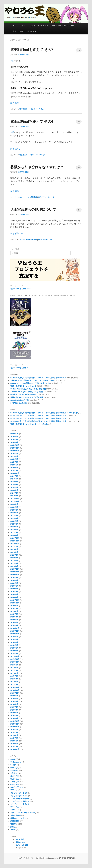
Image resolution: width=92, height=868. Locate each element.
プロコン (14, 810)
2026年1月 (15, 442)
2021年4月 (15, 558)
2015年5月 (15, 735)
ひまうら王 (15, 776)
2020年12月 (15, 569)
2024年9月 (15, 476)
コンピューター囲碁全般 (20, 799)
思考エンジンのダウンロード (63, 26)
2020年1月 (15, 597)
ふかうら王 (15, 782)
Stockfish (14, 770)
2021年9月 (15, 546)
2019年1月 (15, 625)
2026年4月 (15, 437)
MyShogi (14, 768)
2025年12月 (15, 445)
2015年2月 (15, 744)
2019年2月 (15, 623)
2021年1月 (15, 566)
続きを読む (17, 103)
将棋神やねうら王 (17, 818)
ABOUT (23, 26)
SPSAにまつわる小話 (19, 403)
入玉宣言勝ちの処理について (33, 209)
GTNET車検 (71, 858)
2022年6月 (15, 524)
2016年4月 (15, 710)
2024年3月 (15, 490)
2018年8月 (15, 639)
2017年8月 (15, 668)
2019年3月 (15, 620)
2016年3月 (15, 713)
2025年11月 (15, 448)
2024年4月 (15, 487)
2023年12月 (15, 499)
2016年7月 (15, 701)
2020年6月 (15, 583)
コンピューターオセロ (19, 793)
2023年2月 (15, 516)
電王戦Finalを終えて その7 (32, 50)
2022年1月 (15, 535)
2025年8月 (15, 456)
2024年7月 (15, 479)
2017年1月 (15, 684)
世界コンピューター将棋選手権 (23, 813)
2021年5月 (15, 555)
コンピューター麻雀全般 (20, 804)
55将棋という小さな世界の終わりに (24, 394)
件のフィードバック (37, 109)
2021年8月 (15, 549)
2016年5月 (15, 707)
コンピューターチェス (19, 796)
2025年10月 (15, 451)
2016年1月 (15, 718)
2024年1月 (15, 496)
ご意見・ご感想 (17, 31)
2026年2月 (15, 440)
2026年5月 (15, 434)
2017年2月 (15, 682)
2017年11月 (15, 659)
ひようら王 (15, 779)
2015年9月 (15, 730)
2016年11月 (15, 690)
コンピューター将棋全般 (28, 197)
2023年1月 (15, 518)
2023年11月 (15, 501)
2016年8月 (15, 699)
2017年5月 (15, 676)
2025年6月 (15, 462)
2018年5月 (15, 648)
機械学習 (14, 824)
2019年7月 (15, 608)
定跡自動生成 (16, 815)
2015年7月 (15, 732)
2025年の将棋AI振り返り (20, 400)
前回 (12, 61)
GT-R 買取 (63, 858)
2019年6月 (15, 611)
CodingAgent (16, 762)
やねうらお (73, 413)
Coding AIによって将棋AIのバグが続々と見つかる (30, 383)
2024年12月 (15, 473)
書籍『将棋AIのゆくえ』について (23, 386)
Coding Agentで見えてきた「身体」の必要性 (28, 389)
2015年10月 (15, 727)
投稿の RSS (20, 842)
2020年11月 (15, 572)
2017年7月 (15, 670)
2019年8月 (15, 606)
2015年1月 (15, 746)
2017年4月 (15, 679)
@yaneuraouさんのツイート (21, 289)
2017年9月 (15, 665)
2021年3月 (15, 561)
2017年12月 (15, 656)
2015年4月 (15, 738)
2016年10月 (15, 693)
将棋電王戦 (23, 109)
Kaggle (13, 765)
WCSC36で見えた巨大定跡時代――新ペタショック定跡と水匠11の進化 (38, 378)
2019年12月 (15, 600)
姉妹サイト (32, 31)
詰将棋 (13, 827)
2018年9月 (15, 637)
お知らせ (14, 773)
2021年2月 (15, 563)
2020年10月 (15, 575)
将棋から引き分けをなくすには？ (37, 167)
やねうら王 (15, 784)
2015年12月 (15, 721)
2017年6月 (15, 673)
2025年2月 (15, 468)
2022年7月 (15, 521)
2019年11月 (15, 603)
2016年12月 (15, 687)
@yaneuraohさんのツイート (21, 368)
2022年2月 (15, 532)
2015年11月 (15, 724)
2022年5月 (15, 527)
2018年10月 (15, 634)
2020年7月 (15, 580)
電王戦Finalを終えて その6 (32, 121)
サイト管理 (20, 839)
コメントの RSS (22, 845)
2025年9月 (15, 454)
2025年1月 (15, 470)
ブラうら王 (15, 807)
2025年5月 (15, 465)
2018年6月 (15, 645)
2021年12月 (15, 538)
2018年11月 (15, 631)
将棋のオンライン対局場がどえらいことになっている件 (32, 380)
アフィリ (14, 790)
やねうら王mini (17, 787)
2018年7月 (15, 642)
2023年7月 (15, 507)
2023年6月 (15, 510)
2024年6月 (15, 482)
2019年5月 (15, 614)
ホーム (14, 26)
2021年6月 (15, 552)
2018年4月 (15, 651)
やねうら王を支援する (39, 26)
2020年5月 (15, 586)
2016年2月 (15, 716)
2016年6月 (15, 704)
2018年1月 (15, 654)
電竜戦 (13, 830)
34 (79, 122)
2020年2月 (15, 594)
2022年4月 (15, 530)
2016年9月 (15, 696)
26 (79, 50)
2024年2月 (15, 493)
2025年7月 (15, 459)
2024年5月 (15, 485)
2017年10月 (15, 662)
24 (79, 168)
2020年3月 (15, 592)
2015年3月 (15, 741)
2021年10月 (15, 544)
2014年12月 (15, 749)
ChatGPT (14, 759)
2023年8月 (15, 504)
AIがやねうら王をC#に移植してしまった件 (27, 392)
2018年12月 (15, 628)
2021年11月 (15, 541)
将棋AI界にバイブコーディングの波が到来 (27, 397)
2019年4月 (15, 617)
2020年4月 (15, 589)
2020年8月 (15, 578)
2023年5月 (15, 513)
